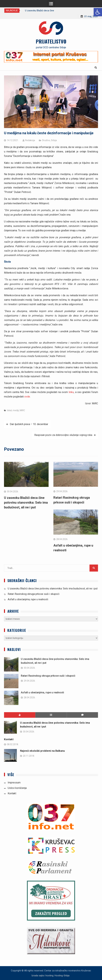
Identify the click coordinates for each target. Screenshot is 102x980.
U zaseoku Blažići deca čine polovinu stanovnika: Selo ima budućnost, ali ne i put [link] (26, 503)
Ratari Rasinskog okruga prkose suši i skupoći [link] (34, 594)
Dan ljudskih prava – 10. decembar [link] (29, 424)
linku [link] (71, 392)
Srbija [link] (54, 140)
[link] (98, 12)
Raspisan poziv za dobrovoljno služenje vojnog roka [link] (63, 435)
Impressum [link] (14, 783)
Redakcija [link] (30, 140)
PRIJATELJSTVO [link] (51, 41)
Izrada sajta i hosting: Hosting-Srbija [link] (50, 976)
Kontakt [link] (9, 739)
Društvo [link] (46, 140)
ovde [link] (27, 397)
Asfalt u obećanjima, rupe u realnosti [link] (28, 599)
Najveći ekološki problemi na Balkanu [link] (42, 751)
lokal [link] (9, 410)
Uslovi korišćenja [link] (17, 788)
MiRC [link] (22, 410)
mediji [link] (16, 410)
